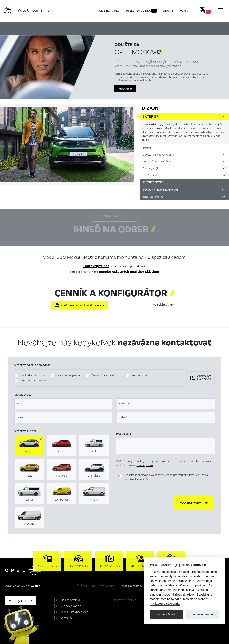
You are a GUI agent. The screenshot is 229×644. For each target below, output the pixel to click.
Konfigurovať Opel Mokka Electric (80, 305)
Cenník (151, 28)
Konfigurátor (131, 28)
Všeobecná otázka (33, 380)
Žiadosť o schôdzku (105, 375)
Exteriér (151, 116)
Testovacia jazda (68, 375)
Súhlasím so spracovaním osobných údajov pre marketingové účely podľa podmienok (166, 477)
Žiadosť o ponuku (32, 375)
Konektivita (153, 197)
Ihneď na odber (141, 11)
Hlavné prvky (71, 28)
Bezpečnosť (153, 182)
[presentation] (144, 503)
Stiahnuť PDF (164, 305)
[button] (194, 503)
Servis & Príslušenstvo (74, 612)
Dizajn (150, 108)
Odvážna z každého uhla (158, 155)
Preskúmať (125, 89)
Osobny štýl (150, 168)
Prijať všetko (166, 615)
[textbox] (63, 404)
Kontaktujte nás (96, 266)
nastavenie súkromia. (165, 603)
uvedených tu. (146, 479)
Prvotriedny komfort (162, 190)
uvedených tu (145, 465)
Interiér (147, 148)
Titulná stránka (70, 600)
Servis (168, 11)
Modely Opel (109, 11)
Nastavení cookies (124, 600)
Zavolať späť (140, 375)
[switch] (119, 476)
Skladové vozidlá (71, 606)
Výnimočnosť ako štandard (160, 162)
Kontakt (187, 11)
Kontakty (66, 618)
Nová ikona (150, 175)
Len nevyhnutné (202, 615)
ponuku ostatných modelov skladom (129, 272)
